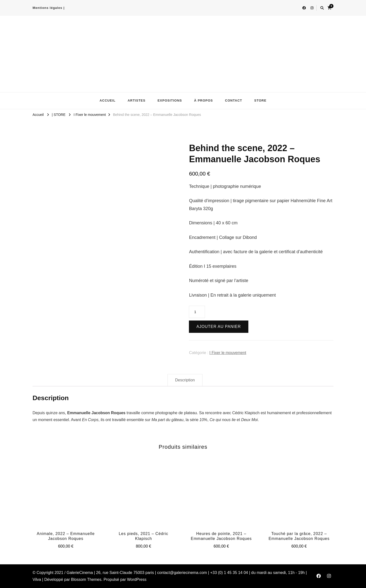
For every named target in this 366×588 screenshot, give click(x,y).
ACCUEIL (108, 100)
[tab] (185, 380)
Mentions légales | (49, 8)
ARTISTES (136, 100)
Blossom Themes (86, 579)
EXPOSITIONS (170, 100)
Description (185, 380)
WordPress (137, 579)
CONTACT (234, 100)
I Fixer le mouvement (228, 353)
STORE (260, 100)
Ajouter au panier (219, 327)
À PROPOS (204, 100)
